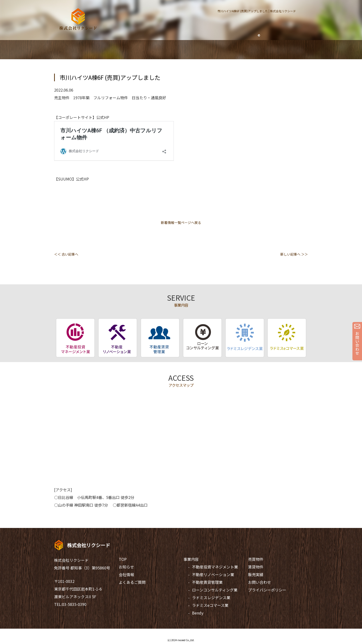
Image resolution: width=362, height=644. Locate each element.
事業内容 (191, 559)
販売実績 (256, 574)
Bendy (198, 613)
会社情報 (126, 574)
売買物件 (256, 559)
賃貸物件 (256, 567)
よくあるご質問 (132, 582)
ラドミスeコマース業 (210, 605)
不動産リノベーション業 (213, 574)
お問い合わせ (260, 582)
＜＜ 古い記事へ (66, 254)
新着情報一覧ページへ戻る (181, 222)
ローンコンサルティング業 (215, 590)
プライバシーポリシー (267, 590)
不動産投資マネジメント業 (215, 567)
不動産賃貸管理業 (207, 582)
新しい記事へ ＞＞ (294, 254)
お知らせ (126, 567)
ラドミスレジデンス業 (211, 597)
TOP (123, 559)
